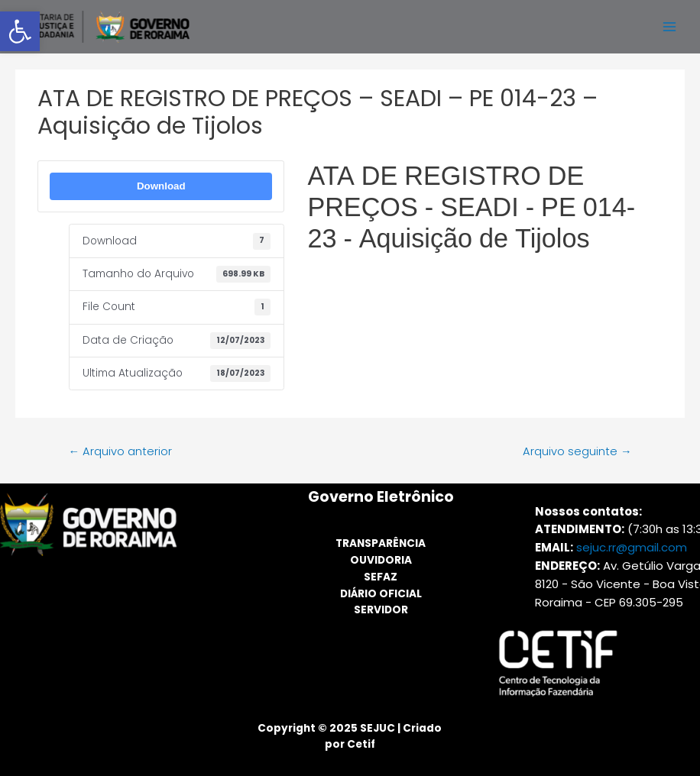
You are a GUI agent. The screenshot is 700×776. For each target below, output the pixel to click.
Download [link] (161, 186)
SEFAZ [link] (381, 577)
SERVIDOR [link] (381, 610)
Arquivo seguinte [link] (577, 451)
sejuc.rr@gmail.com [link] (632, 547)
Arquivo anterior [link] (120, 451)
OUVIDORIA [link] (381, 560)
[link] (20, 31)
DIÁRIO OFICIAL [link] (381, 594)
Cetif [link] (361, 744)
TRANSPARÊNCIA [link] (381, 543)
